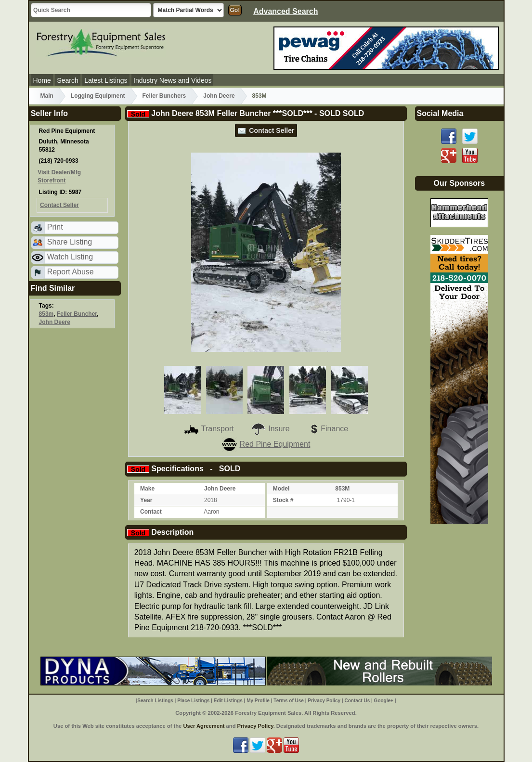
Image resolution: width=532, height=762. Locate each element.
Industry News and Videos (172, 80)
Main (47, 96)
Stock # (283, 500)
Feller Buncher (77, 314)
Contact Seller (266, 130)
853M (260, 96)
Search (67, 80)
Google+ (384, 701)
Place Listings (193, 701)
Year (146, 500)
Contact (151, 512)
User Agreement (204, 726)
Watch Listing (70, 257)
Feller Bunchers (164, 96)
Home (42, 80)
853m (46, 314)
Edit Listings (228, 701)
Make (147, 489)
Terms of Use (289, 701)
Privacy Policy (324, 701)
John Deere (219, 96)
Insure (270, 429)
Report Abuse (71, 272)
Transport (209, 429)
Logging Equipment (98, 96)
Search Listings (155, 701)
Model (281, 489)
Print (55, 227)
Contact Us (357, 701)
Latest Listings (106, 80)
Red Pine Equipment (266, 444)
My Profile (258, 701)
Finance (327, 429)
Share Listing (70, 242)
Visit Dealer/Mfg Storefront (59, 176)
